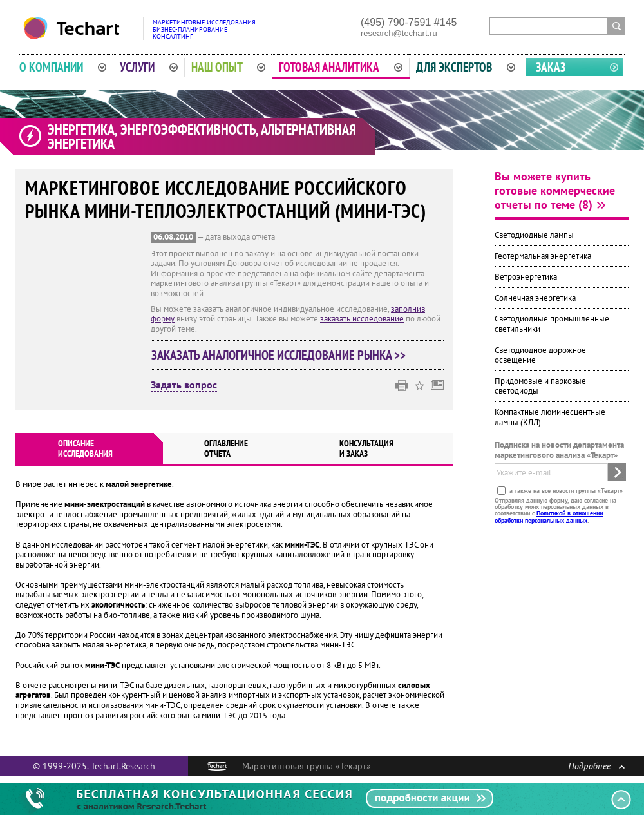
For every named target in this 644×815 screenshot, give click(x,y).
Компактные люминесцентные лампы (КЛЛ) (550, 417)
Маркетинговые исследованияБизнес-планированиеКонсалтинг (204, 29)
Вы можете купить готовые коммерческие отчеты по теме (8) (555, 190)
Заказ (551, 67)
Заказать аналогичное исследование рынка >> (279, 355)
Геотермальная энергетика (543, 256)
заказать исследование (362, 319)
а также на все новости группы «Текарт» (565, 490)
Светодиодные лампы (534, 235)
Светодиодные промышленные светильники (552, 324)
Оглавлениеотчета (226, 448)
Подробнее (596, 766)
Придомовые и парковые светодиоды (540, 386)
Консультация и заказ (366, 448)
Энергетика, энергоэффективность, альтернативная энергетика (202, 137)
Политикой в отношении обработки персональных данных (549, 516)
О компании (63, 67)
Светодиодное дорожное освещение (540, 355)
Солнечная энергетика (535, 298)
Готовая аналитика (341, 67)
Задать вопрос (184, 385)
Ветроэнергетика (526, 277)
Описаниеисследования (85, 448)
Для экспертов (466, 67)
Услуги (149, 67)
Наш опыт (229, 67)
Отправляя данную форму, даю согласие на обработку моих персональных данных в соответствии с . (555, 510)
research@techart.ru (399, 33)
